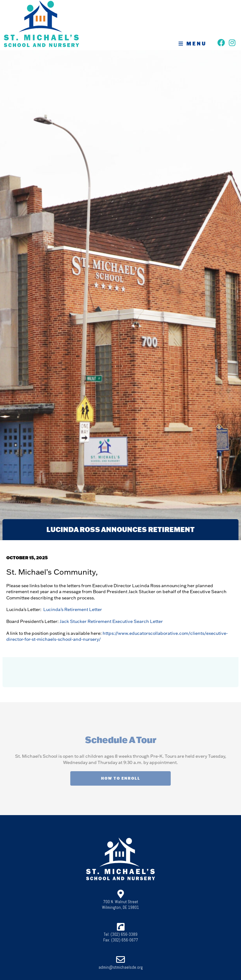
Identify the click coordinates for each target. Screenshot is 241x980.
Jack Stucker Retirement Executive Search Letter (111, 621)
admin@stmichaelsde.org (121, 967)
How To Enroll (121, 778)
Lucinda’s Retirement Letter (73, 609)
